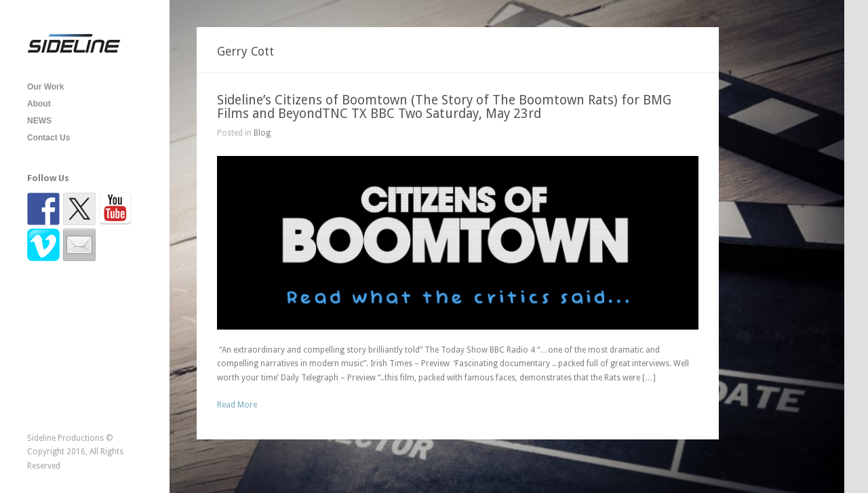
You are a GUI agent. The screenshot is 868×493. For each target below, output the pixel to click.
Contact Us (48, 138)
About (39, 104)
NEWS (39, 121)
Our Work (45, 87)
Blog (262, 133)
